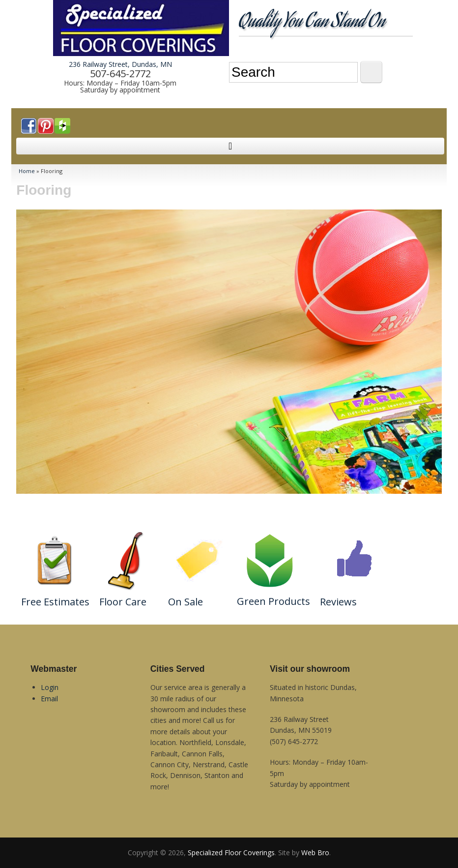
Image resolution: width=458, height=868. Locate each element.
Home (27, 171)
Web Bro (315, 853)
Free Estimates (55, 602)
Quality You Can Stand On (312, 23)
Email (49, 699)
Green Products (273, 601)
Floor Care (123, 602)
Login (50, 687)
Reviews (338, 602)
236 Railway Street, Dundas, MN (120, 64)
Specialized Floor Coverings (231, 853)
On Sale (186, 602)
